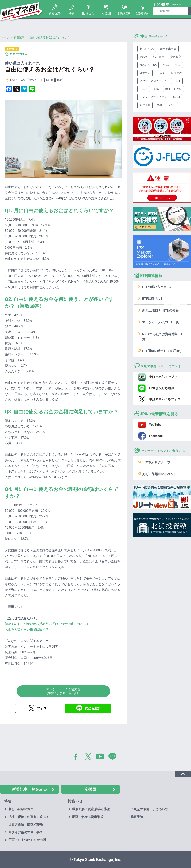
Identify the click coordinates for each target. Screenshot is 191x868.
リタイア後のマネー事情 (26, 832)
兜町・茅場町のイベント (159, 474)
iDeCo (143, 57)
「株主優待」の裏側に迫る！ (29, 817)
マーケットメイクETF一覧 (161, 322)
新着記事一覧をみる (29, 789)
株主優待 (158, 57)
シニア (144, 89)
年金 (178, 65)
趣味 (59, 80)
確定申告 (145, 73)
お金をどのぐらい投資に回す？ (27, 630)
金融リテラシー (166, 105)
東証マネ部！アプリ (163, 377)
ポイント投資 (173, 89)
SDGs (176, 97)
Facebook (155, 4)
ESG (157, 89)
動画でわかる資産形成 (88, 817)
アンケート (36, 80)
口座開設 (177, 73)
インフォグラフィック (153, 97)
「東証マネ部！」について (149, 809)
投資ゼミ (88, 13)
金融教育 (176, 57)
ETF (178, 81)
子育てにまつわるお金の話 (27, 840)
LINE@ (114, 757)
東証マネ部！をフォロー (166, 399)
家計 (24, 80)
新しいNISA (147, 49)
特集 (72, 13)
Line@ (168, 4)
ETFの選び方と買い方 (157, 287)
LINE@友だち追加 (162, 388)
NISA (166, 65)
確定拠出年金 (168, 49)
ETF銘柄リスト (153, 299)
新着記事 (55, 13)
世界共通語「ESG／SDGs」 (28, 824)
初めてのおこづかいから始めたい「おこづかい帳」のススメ (47, 624)
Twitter (159, 4)
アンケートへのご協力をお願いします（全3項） (63, 691)
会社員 (50, 80)
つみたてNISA (148, 65)
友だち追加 (93, 708)
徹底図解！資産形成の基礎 (91, 809)
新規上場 (145, 105)
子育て (161, 73)
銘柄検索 (124, 13)
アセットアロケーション (155, 81)
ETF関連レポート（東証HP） (163, 351)
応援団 (106, 13)
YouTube (163, 4)
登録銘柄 (142, 13)
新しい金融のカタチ (22, 809)
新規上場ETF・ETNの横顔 (160, 311)
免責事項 (137, 816)
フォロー (43, 708)
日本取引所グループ (156, 462)
